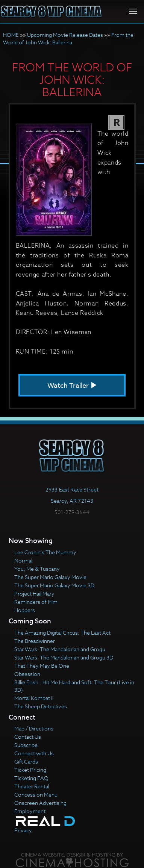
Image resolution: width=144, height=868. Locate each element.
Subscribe (26, 745)
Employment (30, 811)
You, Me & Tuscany (37, 569)
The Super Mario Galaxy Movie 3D (54, 585)
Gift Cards (26, 761)
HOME (11, 35)
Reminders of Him (36, 602)
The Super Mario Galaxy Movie (50, 577)
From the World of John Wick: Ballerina (68, 39)
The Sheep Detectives (41, 706)
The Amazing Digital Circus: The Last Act (62, 633)
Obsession (27, 674)
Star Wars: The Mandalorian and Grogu (60, 649)
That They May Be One (42, 666)
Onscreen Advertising (40, 803)
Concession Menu (36, 795)
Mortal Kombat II (34, 698)
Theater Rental (32, 786)
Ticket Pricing (30, 770)
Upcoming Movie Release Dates (65, 35)
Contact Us (28, 737)
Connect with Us (34, 753)
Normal (23, 560)
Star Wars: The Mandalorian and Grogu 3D (64, 657)
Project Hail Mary (34, 594)
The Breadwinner (35, 641)
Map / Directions (34, 728)
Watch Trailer (72, 386)
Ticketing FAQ (31, 778)
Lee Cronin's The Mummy (45, 552)
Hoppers (25, 610)
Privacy (23, 830)
